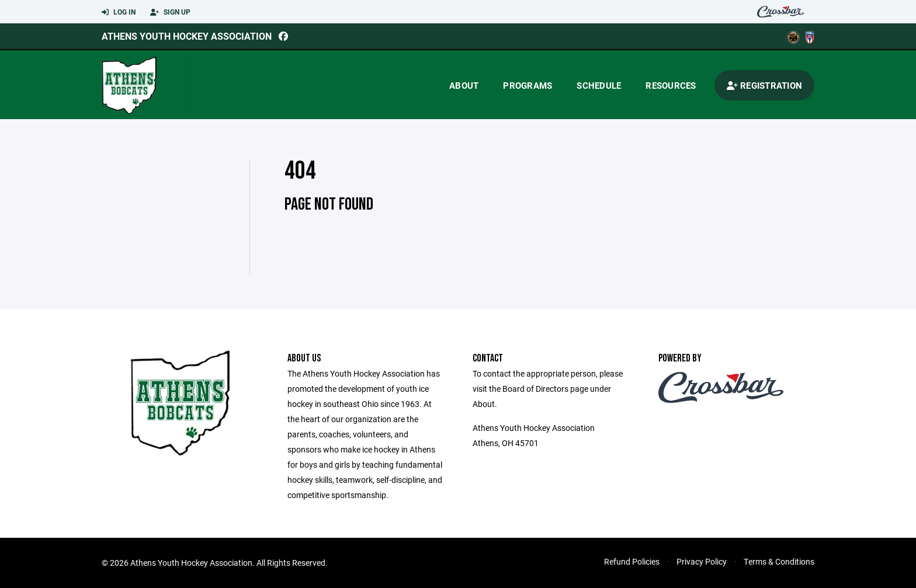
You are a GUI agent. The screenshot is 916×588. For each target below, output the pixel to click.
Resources (671, 85)
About (464, 85)
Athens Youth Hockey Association (187, 36)
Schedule (599, 85)
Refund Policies (632, 561)
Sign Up (170, 12)
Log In (119, 12)
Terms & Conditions (779, 561)
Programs (528, 85)
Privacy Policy (702, 561)
